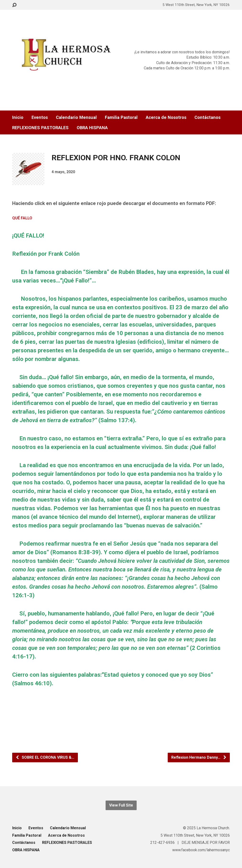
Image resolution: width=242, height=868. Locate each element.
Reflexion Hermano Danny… (199, 757)
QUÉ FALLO (22, 218)
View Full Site (121, 805)
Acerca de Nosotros (166, 117)
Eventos (40, 117)
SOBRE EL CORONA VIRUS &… (45, 757)
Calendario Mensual (76, 117)
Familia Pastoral (121, 117)
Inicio (18, 117)
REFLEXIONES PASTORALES (40, 128)
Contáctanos (207, 117)
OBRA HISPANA (92, 128)
